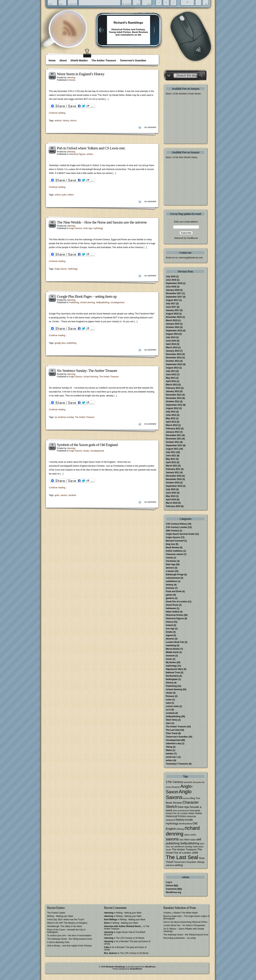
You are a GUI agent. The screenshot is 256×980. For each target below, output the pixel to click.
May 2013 (171, 378)
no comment (150, 127)
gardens (170, 598)
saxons (64, 495)
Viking (169, 747)
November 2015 (174, 317)
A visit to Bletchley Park (58, 942)
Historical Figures (77, 154)
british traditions (174, 551)
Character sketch (174, 554)
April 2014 (171, 344)
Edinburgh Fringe (175, 575)
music (169, 659)
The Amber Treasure (104, 60)
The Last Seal (173, 730)
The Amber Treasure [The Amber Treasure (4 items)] (184, 849)
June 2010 (171, 493)
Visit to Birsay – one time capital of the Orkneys (69, 946)
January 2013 (173, 391)
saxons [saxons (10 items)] (172, 839)
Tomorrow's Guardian (177, 737)
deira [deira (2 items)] (175, 811)
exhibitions (171, 581)
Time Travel (172, 733)
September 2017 (174, 297)
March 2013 (172, 385)
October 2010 (173, 483)
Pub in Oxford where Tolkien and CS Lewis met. (91, 148)
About (63, 60)
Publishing (74, 302)
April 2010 (171, 500)
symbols (72, 495)
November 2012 (174, 398)
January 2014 (173, 351)
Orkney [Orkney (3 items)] (180, 829)
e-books (170, 571)
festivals (170, 588)
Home (52, 60)
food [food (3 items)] (192, 810)
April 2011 (171, 462)
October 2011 (173, 442)
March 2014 (172, 347)
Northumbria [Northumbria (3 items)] (186, 824)
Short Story (172, 720)
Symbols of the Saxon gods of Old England (87, 445)
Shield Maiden (79, 60)
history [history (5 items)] (180, 820)
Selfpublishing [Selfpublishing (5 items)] (190, 843)
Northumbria (172, 676)
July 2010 (171, 489)
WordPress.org (174, 892)
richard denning (88, 302)
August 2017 (172, 300)
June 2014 (171, 341)
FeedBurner (192, 238)
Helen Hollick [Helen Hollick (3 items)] (195, 813)
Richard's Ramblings (128, 23)
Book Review (173, 548)
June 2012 (171, 415)
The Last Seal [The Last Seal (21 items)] (182, 857)
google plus (60, 343)
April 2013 (171, 381)
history (72, 80)
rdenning (71, 78)
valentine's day (174, 743)
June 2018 (171, 287)
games (169, 595)
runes (169, 700)
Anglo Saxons (76, 228)
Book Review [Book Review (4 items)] (174, 803)
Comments (174, 889)
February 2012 (173, 429)
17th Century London (177, 527)
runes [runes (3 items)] (193, 835)
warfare (170, 754)
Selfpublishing (103, 302)
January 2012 (173, 432)
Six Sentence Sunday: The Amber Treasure (87, 371)
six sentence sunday (64, 417)
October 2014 (173, 327)
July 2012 (171, 412)
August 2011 (172, 449)
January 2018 (173, 290)
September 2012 (174, 405)
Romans (170, 696)
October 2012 (173, 402)
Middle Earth (172, 652)
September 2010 (174, 486)
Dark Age (88, 228)
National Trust (173, 673)
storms (73, 121)
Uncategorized (117, 302)
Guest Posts (172, 605)
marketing (171, 646)
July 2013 (171, 371)
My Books (171, 662)
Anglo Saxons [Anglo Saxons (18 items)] (179, 794)
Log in (169, 882)
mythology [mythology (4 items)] (172, 823)
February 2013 (173, 388)
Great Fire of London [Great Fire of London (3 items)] (177, 813)
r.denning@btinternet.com (191, 258)
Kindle (169, 632)
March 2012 (172, 425)
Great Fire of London (176, 602)
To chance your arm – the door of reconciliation (69, 936)
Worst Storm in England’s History (81, 74)
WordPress (150, 967)
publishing (71, 343)
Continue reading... (58, 113)
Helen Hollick (173, 612)
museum (170, 656)
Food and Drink (174, 591)
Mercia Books (173, 649)
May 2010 (171, 496)
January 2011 (173, 472)
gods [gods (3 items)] (198, 810)
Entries (172, 886)
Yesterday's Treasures (177, 764)
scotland (170, 713)
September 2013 (174, 364)
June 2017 (171, 307)
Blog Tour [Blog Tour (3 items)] (195, 798)
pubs (64, 195)
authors (58, 121)
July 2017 (171, 304)
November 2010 (174, 479)
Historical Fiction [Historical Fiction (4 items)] (176, 816)
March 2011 (172, 466)
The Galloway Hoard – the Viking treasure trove (70, 939)
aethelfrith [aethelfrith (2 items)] (188, 782)
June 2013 (171, 375)
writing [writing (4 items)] (179, 865)
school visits (172, 706)
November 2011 (174, 439)
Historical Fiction (174, 615)
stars (168, 723)
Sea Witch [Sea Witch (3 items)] (185, 840)
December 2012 (174, 395)
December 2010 (174, 476)
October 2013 (173, 361)
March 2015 (172, 320)
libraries (170, 639)
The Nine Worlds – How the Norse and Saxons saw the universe (102, 222)
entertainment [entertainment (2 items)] (183, 811)
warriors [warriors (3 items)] (170, 865)
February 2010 (173, 506)
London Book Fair (175, 642)
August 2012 (172, 408)
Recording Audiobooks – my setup (180, 938)
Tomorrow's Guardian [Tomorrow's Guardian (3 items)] (185, 862)
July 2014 (171, 337)
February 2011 (173, 469)
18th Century (172, 531)
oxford (58, 195)
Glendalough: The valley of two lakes (65, 926)
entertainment (173, 578)
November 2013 (174, 358)
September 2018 (174, 283)
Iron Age (170, 629)
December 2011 (174, 435)
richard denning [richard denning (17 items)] (183, 831)
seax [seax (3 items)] (193, 840)
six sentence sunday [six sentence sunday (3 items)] (182, 847)
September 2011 (174, 445)
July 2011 (171, 452)
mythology (98, 228)
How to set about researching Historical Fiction (185, 922)
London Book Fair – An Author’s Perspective (184, 925)
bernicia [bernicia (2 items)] (186, 798)
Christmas (171, 561)
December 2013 (174, 354)
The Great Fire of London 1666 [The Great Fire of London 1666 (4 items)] (184, 851)
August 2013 (172, 368)
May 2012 (171, 418)
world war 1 (172, 757)
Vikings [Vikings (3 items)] (201, 862)
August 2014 (172, 334)
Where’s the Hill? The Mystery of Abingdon (67, 923)
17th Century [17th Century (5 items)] (175, 782)
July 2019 (171, 277)
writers (90, 154)
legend (169, 635)
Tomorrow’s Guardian (133, 60)
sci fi (168, 710)
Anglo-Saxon (61, 269)
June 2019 (171, 280)
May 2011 (171, 459)
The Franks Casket (56, 913)
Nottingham (172, 679)
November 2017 (174, 293)
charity (169, 558)
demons (170, 568)
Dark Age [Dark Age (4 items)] (183, 807)
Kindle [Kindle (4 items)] (189, 820)
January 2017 (173, 310)
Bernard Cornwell (175, 541)
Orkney (170, 683)
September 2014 (174, 331)
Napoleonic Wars (174, 669)
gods (57, 495)
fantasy (170, 585)
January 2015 (173, 324)
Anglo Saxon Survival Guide (180, 534)
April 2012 (171, 422)
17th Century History (176, 524)
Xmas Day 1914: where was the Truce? (66, 920)
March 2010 (172, 503)
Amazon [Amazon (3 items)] (176, 787)
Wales (169, 750)
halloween (171, 608)
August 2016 (172, 314)
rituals (86, 451)
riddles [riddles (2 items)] (187, 835)
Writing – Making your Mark (60, 916)
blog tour (170, 544)
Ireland (169, 625)
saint (168, 703)
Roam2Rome (136, 969)
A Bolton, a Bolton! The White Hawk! (181, 913)
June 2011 (171, 456)
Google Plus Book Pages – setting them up (87, 296)
